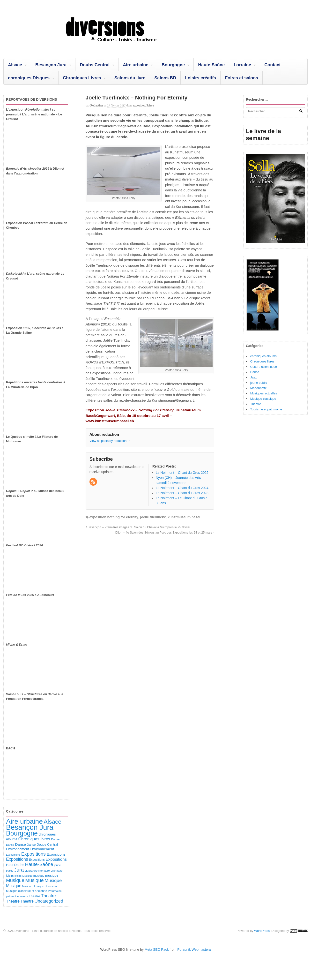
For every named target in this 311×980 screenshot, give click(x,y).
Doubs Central (95, 65)
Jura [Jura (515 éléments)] (19, 870)
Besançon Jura (51, 65)
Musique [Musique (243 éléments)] (14, 886)
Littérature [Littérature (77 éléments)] (56, 871)
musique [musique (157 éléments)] (52, 875)
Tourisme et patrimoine (266, 409)
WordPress (262, 931)
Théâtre (256, 404)
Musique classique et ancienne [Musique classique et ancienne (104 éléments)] (27, 891)
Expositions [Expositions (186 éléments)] (56, 854)
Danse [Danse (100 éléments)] (55, 839)
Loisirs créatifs (200, 78)
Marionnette (259, 388)
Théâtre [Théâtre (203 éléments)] (27, 901)
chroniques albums (263, 356)
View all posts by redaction (110, 441)
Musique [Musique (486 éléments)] (34, 880)
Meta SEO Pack (157, 950)
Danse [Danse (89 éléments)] (10, 845)
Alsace (15, 65)
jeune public (259, 383)
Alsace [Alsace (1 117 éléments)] (52, 822)
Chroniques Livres (82, 78)
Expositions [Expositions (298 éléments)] (17, 859)
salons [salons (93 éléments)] (24, 896)
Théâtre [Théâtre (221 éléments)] (13, 901)
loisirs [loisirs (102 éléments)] (10, 876)
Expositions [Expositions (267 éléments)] (56, 859)
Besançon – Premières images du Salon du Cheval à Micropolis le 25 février (138, 527)
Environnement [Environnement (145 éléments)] (17, 849)
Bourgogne (173, 65)
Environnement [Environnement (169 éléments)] (42, 849)
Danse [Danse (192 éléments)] (20, 844)
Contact (272, 65)
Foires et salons (241, 78)
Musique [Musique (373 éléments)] (53, 880)
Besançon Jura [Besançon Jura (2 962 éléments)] (30, 827)
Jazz (254, 377)
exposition (139, 106)
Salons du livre (130, 78)
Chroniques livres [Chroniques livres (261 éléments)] (34, 839)
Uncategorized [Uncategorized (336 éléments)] (49, 901)
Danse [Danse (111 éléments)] (31, 845)
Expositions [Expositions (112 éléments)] (37, 860)
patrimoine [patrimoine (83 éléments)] (12, 896)
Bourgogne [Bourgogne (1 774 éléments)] (22, 833)
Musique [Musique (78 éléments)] (27, 876)
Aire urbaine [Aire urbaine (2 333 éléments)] (24, 821)
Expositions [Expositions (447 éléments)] (33, 854)
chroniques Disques (29, 78)
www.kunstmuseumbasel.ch (110, 421)
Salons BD (165, 78)
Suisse (150, 106)
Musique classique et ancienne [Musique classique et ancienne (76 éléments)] (40, 886)
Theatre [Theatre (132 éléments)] (34, 896)
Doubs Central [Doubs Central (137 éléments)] (47, 844)
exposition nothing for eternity (114, 517)
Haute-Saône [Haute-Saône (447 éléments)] (39, 864)
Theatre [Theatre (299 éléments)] (48, 896)
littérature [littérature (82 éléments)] (44, 871)
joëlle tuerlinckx (153, 517)
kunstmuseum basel (184, 517)
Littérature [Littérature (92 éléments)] (31, 871)
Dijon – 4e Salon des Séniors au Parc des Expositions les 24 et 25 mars (165, 533)
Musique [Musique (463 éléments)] (15, 880)
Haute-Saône (211, 65)
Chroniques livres (262, 361)
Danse (255, 372)
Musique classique (263, 399)
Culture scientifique (264, 367)
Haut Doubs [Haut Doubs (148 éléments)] (15, 865)
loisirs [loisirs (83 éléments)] (18, 876)
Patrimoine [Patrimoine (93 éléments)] (55, 891)
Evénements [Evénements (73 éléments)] (13, 855)
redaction (97, 106)
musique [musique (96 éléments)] (39, 876)
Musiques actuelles (264, 393)
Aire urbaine (136, 65)
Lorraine (242, 65)
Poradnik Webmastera (194, 950)
